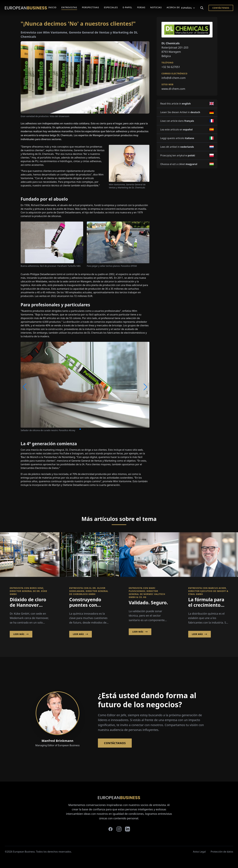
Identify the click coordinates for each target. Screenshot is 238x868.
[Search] (202, 8)
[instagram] (119, 829)
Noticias (156, 7)
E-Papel (128, 7)
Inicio (52, 7)
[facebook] (110, 829)
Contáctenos (221, 8)
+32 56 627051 (171, 67)
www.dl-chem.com (173, 89)
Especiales (111, 7)
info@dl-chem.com (173, 78)
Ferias (141, 7)
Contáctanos (115, 743)
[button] (80, 429)
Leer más (21, 634)
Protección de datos (222, 852)
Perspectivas (91, 7)
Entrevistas (69, 7)
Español (188, 8)
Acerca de (173, 7)
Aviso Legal (199, 852)
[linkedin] (127, 829)
